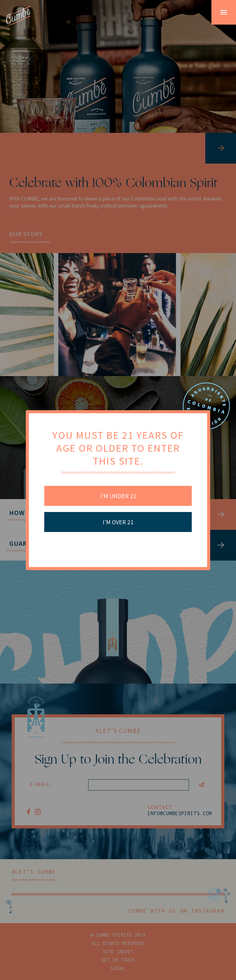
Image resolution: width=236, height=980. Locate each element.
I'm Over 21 (118, 522)
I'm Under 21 (118, 496)
